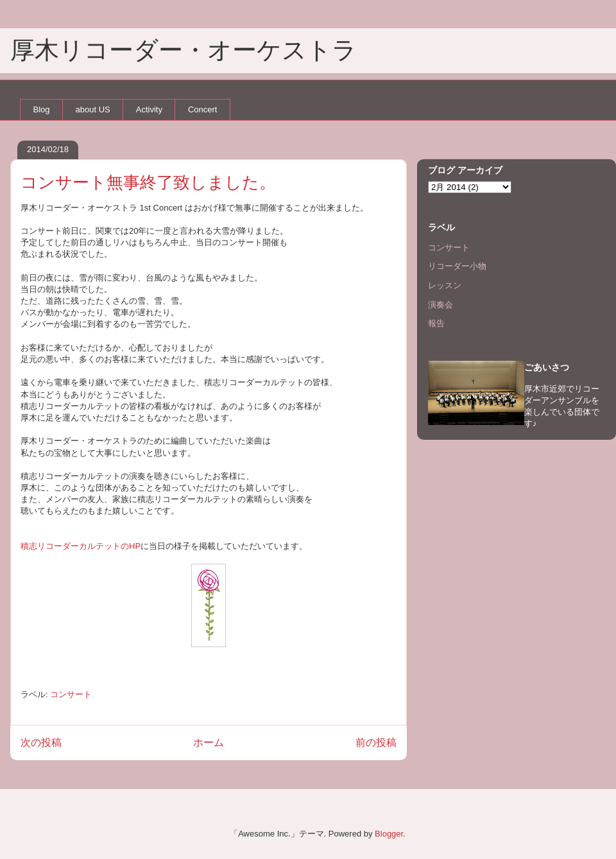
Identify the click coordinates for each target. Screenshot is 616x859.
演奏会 (441, 305)
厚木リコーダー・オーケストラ (184, 50)
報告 (436, 323)
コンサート (71, 694)
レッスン (445, 285)
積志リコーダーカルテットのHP (81, 546)
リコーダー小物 (457, 266)
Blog (42, 109)
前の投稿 (376, 742)
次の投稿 (41, 742)
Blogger (389, 834)
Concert (203, 109)
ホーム (209, 742)
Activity (149, 109)
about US (93, 109)
